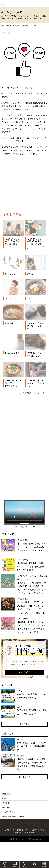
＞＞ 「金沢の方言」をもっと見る (32, 393)
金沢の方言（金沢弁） (22, 26)
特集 (11, 26)
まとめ (31, 694)
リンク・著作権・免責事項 (35, 830)
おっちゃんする (12, 353)
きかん (30, 274)
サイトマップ (10, 830)
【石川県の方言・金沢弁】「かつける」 (35, 326)
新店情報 (6, 807)
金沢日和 (5, 26)
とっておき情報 (9, 812)
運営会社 (20, 830)
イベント (25, 803)
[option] (24, 659)
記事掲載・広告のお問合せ (13, 817)
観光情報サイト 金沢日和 (25, 3)
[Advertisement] (24, 184)
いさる (8, 298)
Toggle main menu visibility (3, 3)
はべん (30, 298)
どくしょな (10, 274)
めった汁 (9, 323)
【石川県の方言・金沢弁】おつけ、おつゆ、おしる (13, 383)
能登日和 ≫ (25, 724)
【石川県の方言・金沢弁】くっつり (35, 354)
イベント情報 (32, 547)
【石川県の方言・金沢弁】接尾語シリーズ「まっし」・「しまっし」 (14, 243)
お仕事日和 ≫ (25, 777)
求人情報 (32, 763)
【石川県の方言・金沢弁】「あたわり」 (35, 383)
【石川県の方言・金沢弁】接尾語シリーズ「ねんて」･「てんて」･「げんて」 (36, 244)
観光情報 (6, 794)
